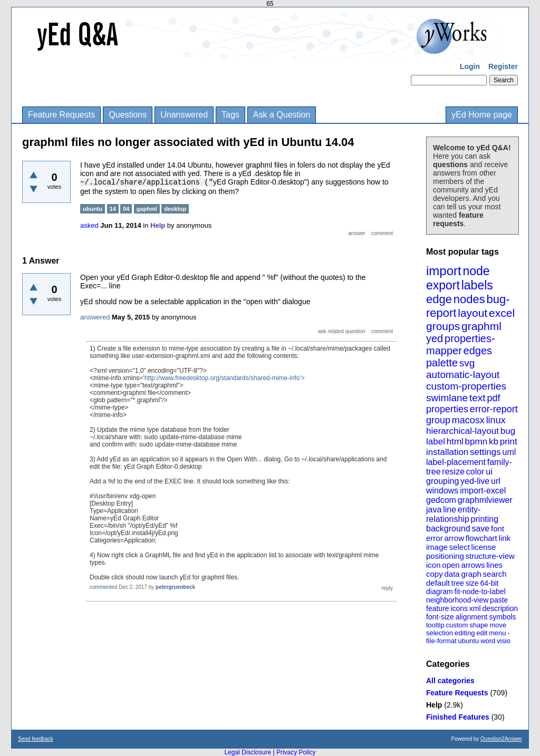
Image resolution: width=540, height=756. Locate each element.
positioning (445, 556)
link (505, 538)
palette (442, 363)
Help (434, 705)
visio (504, 641)
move (498, 625)
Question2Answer (501, 739)
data (452, 574)
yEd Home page (482, 115)
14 (113, 209)
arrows (473, 565)
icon (433, 565)
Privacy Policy (296, 752)
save (480, 529)
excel (502, 313)
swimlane (447, 398)
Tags (230, 115)
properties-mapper (461, 345)
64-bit (489, 583)
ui (489, 472)
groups (443, 326)
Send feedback (36, 739)
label (436, 442)
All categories (450, 681)
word (488, 641)
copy (435, 574)
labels (477, 285)
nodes (469, 299)
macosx (468, 420)
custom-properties (466, 386)
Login (470, 66)
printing (485, 519)
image (437, 547)
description (500, 608)
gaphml (147, 209)
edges (478, 351)
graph (471, 574)
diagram (440, 592)
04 (126, 209)
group (438, 420)
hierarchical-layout (462, 431)
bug (508, 431)
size (472, 583)
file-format (441, 641)
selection (440, 633)
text (478, 398)
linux (496, 420)
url (496, 481)
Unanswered (184, 115)
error (435, 538)
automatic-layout (463, 375)
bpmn (476, 442)
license (484, 547)
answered (95, 317)
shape (479, 625)
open (451, 565)
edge (439, 299)
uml (509, 452)
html (455, 442)
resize (453, 472)
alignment (472, 617)
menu (498, 633)
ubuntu (469, 641)
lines (494, 565)
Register (503, 66)
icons (459, 608)
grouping (442, 481)
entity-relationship (453, 514)
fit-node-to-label (480, 592)
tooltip (435, 625)
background (448, 529)
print (509, 442)
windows (442, 491)
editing (465, 633)
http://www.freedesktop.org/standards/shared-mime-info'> (225, 378)
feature (438, 608)
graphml (481, 326)
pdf (493, 398)
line (450, 510)
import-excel (483, 491)
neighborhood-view (457, 600)
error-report (494, 409)
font (498, 529)
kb (494, 442)
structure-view (490, 556)
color (475, 472)
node (476, 271)
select (460, 547)
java (434, 510)
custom (457, 625)
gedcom (441, 500)
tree (458, 583)
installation (447, 452)
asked (89, 225)
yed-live (475, 481)
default (438, 583)
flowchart (481, 538)
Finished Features (458, 717)
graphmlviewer (485, 500)
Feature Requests (61, 115)
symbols (502, 617)
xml (475, 608)
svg (467, 363)
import (444, 271)
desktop (175, 209)
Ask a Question (282, 115)
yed (435, 338)
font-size (440, 617)
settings (485, 452)
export (443, 285)
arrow (454, 538)
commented (103, 587)
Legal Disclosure (248, 752)
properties (447, 409)
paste (499, 600)
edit (482, 633)
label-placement (456, 462)
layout (472, 313)
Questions (128, 115)
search (495, 574)
